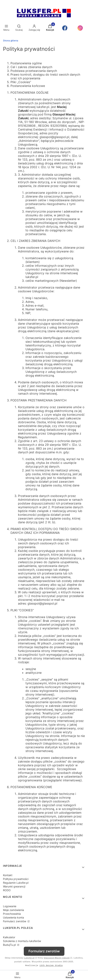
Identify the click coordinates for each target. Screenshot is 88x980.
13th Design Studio (51, 966)
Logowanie (10, 906)
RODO (7, 890)
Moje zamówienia (13, 910)
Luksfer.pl (29, 958)
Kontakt (8, 875)
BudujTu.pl (10, 945)
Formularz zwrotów (15, 921)
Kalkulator (9, 937)
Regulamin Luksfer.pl (16, 883)
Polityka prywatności (16, 879)
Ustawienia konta (13, 917)
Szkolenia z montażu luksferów (22, 941)
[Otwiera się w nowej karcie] (65, 28)
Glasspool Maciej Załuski (57, 958)
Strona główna (11, 41)
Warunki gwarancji (14, 886)
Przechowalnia (12, 914)
